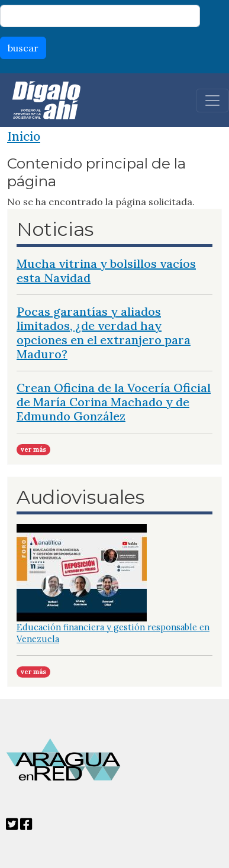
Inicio (24, 136)
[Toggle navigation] (212, 101)
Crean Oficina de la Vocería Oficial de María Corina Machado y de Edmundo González (114, 402)
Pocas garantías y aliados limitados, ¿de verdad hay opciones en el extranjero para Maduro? (104, 333)
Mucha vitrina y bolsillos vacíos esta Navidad (106, 271)
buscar (23, 48)
